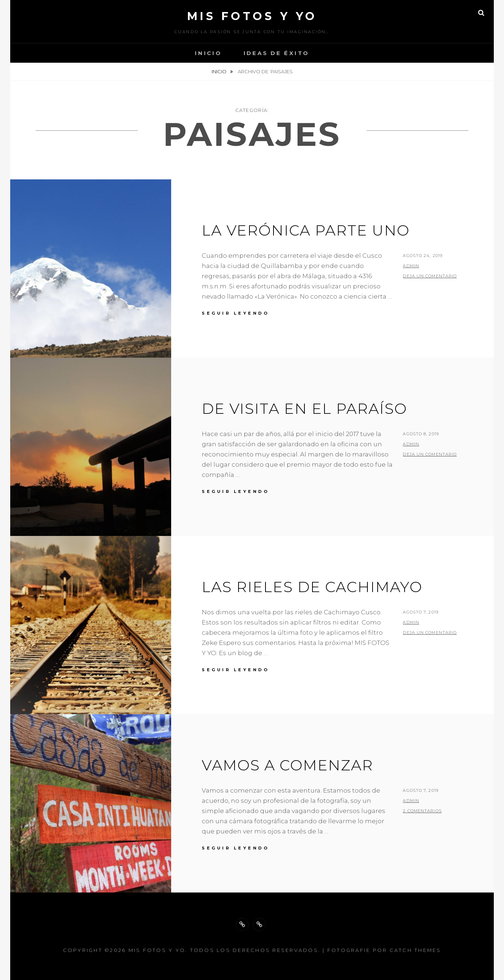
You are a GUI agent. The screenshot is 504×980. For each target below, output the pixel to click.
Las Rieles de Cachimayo (312, 587)
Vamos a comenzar (288, 765)
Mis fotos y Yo (252, 16)
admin (411, 266)
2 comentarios (422, 811)
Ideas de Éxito (277, 53)
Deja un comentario (430, 276)
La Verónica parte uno (306, 230)
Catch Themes (416, 950)
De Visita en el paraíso (304, 409)
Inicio (208, 53)
